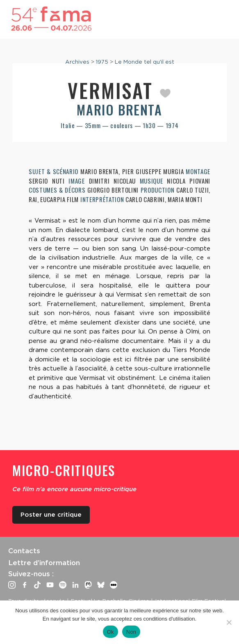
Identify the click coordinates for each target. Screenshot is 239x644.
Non (131, 632)
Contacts (24, 551)
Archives (77, 62)
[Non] (229, 622)
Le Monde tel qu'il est (145, 62)
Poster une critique (51, 515)
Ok (110, 632)
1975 (102, 62)
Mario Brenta (119, 109)
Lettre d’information (44, 563)
